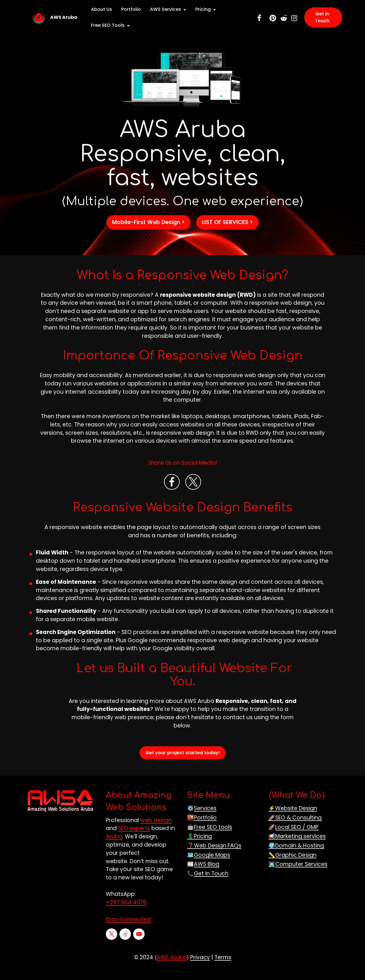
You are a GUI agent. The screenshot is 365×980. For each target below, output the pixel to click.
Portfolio (131, 9)
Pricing (203, 9)
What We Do (297, 806)
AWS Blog (207, 875)
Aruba (114, 847)
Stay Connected (128, 930)
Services (205, 819)
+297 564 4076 (126, 913)
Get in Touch (322, 17)
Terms (223, 968)
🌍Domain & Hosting (296, 856)
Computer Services (301, 875)
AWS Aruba (64, 17)
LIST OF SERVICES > (227, 232)
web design (156, 830)
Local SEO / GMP (297, 837)
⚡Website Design (293, 819)
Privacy (200, 968)
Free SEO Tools (108, 25)
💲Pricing (199, 847)
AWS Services (166, 9)
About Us (102, 9)
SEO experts (134, 839)
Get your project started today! (183, 763)
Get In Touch (211, 884)
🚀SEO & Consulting (295, 828)
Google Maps (212, 865)
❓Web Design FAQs (214, 856)
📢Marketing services (297, 847)
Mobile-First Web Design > (148, 232)
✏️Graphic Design (292, 865)
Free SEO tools (213, 837)
